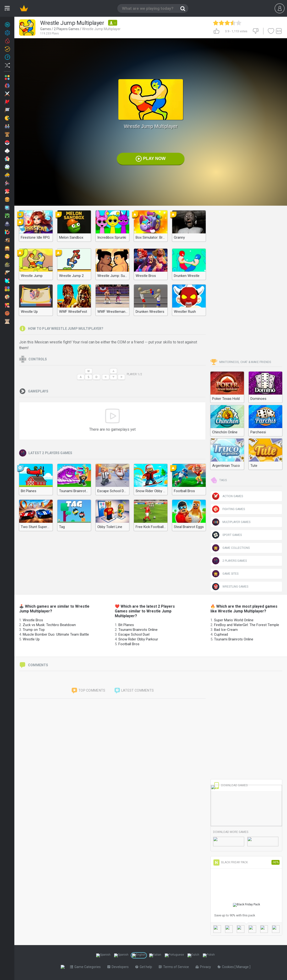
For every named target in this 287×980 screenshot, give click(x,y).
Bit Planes (126, 625)
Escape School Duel (134, 634)
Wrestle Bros (33, 620)
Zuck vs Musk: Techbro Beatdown (49, 625)
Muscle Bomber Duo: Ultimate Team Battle (56, 634)
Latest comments (134, 691)
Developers (119, 967)
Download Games (230, 785)
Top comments (88, 691)
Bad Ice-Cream (226, 630)
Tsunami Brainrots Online (138, 630)
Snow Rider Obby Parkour (138, 639)
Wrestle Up (31, 639)
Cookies (227, 967)
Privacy (204, 967)
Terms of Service (175, 967)
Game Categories (86, 967)
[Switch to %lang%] (103, 955)
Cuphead (221, 634)
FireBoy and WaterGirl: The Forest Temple (247, 625)
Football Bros (129, 644)
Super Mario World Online (234, 620)
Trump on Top (34, 630)
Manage (244, 967)
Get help (145, 967)
